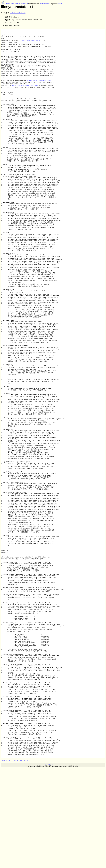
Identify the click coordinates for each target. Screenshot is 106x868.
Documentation (44, 4)
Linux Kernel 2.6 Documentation (16, 4)
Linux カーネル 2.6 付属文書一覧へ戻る (15, 860)
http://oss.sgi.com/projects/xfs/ (40, 87)
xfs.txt (60, 4)
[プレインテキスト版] (18, 13)
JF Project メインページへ (53, 864)
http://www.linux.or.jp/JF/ (33, 42)
